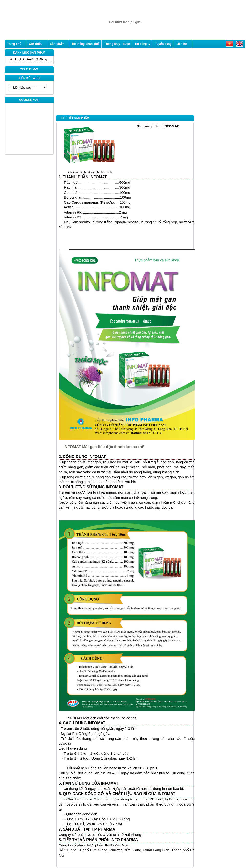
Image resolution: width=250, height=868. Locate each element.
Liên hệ (182, 44)
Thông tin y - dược (117, 44)
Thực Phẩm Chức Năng (31, 59)
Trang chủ (14, 44)
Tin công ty (143, 44)
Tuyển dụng (163, 44)
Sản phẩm (57, 44)
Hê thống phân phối (86, 44)
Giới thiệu (36, 44)
